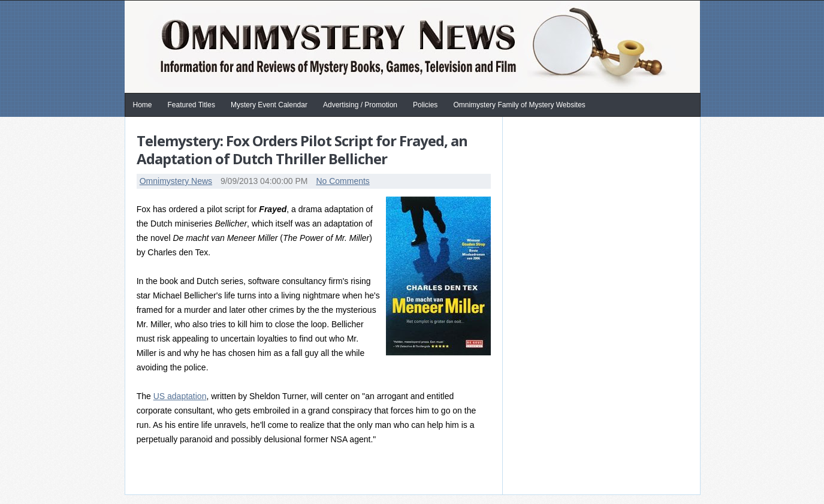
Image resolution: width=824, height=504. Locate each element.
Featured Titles (191, 105)
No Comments (342, 181)
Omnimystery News (176, 181)
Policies (425, 105)
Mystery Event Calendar (269, 105)
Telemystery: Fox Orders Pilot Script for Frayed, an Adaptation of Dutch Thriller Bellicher (302, 150)
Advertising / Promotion (360, 105)
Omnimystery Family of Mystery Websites (519, 105)
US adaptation (180, 396)
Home (143, 105)
